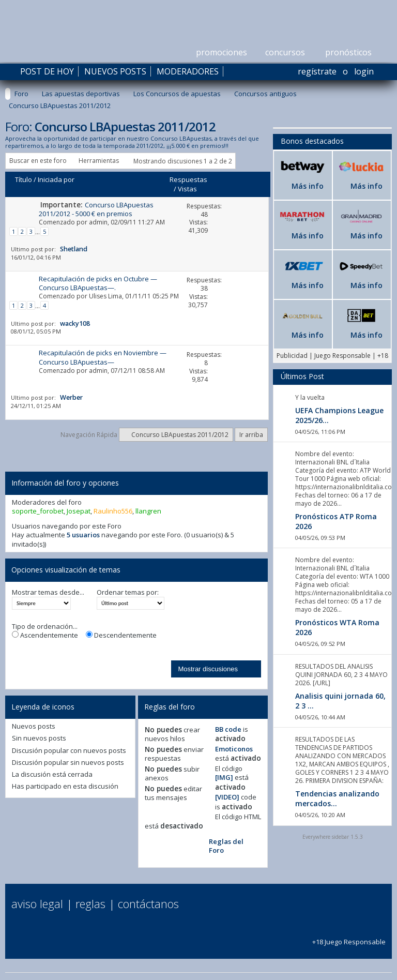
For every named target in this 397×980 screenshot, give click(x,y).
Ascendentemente (45, 635)
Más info (308, 186)
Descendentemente (121, 635)
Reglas (90, 903)
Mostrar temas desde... (48, 592)
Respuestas (188, 179)
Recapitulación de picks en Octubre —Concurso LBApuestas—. (98, 283)
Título (24, 179)
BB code (228, 729)
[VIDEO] (227, 797)
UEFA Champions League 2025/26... (339, 415)
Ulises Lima (105, 296)
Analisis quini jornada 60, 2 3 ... (340, 701)
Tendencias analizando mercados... (337, 798)
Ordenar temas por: (128, 592)
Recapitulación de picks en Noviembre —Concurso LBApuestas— (103, 357)
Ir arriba (251, 435)
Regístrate (317, 71)
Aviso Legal (37, 903)
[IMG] (224, 777)
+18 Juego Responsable (349, 937)
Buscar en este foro (38, 161)
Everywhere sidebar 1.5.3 (333, 837)
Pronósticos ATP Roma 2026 (336, 521)
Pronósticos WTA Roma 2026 (337, 627)
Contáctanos (148, 903)
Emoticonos (234, 749)
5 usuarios (83, 535)
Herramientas (99, 161)
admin (98, 222)
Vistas (187, 189)
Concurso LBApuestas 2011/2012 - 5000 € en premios (96, 209)
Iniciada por (56, 179)
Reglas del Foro (226, 846)
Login (364, 71)
